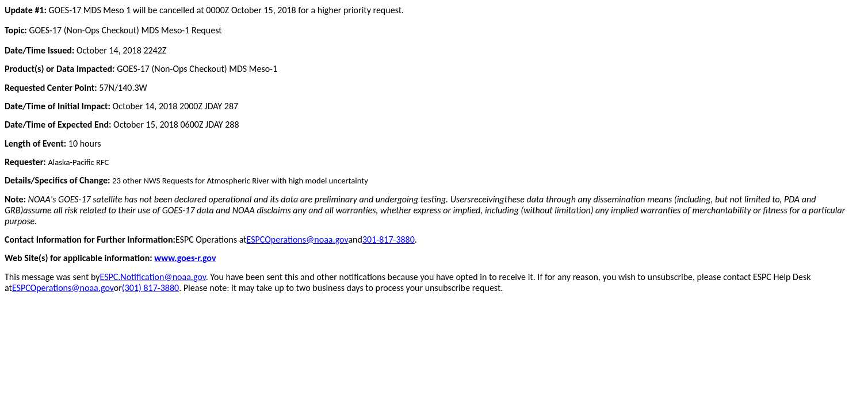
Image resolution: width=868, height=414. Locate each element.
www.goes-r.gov (185, 258)
